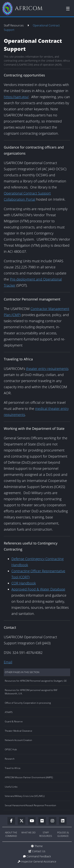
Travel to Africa (12, 768)
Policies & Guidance (63, 834)
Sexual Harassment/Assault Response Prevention (30, 805)
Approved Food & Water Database (38, 589)
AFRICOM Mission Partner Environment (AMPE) (29, 777)
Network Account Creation (18, 740)
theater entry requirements (47, 369)
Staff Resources (14, 25)
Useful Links (11, 787)
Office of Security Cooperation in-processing (28, 703)
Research (10, 759)
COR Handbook (24, 583)
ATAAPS (9, 712)
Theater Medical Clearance (18, 731)
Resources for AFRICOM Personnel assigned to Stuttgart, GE (36, 681)
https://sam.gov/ (16, 97)
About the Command (11, 834)
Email (8, 662)
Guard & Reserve (14, 721)
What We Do (28, 833)
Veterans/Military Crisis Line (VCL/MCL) (25, 796)
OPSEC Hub (11, 749)
